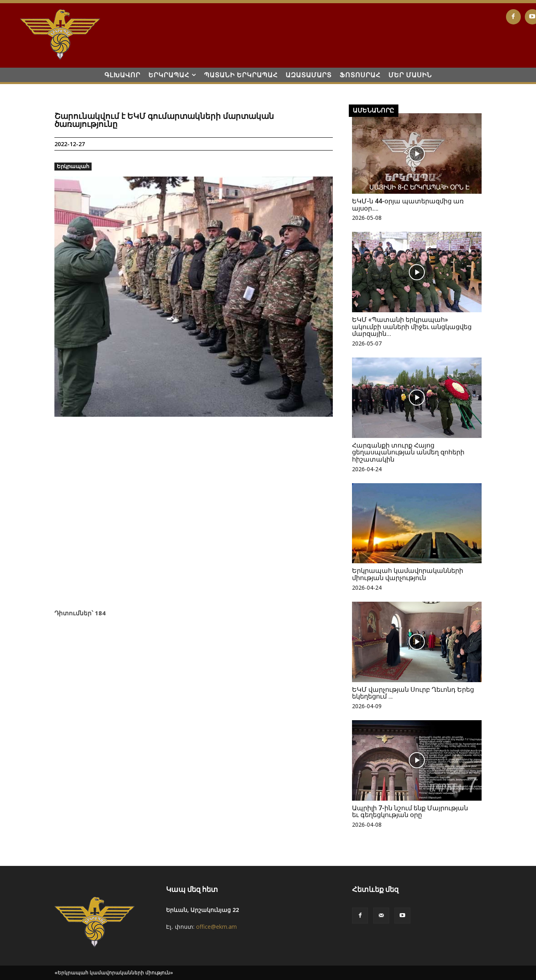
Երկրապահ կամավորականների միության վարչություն (408, 574)
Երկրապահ (73, 167)
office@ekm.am (216, 927)
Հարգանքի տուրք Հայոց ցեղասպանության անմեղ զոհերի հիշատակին (408, 452)
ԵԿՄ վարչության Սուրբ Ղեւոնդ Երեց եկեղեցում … (413, 693)
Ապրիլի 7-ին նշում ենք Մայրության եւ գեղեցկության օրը (410, 812)
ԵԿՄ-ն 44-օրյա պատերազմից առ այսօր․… (408, 205)
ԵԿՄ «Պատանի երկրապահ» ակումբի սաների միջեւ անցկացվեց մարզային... (412, 327)
